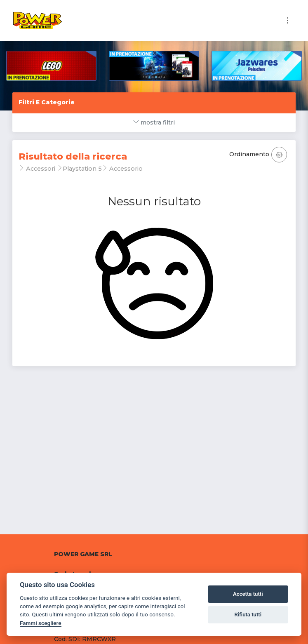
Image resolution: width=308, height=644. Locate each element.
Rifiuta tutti (248, 615)
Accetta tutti (248, 594)
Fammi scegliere (41, 623)
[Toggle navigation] (288, 20)
